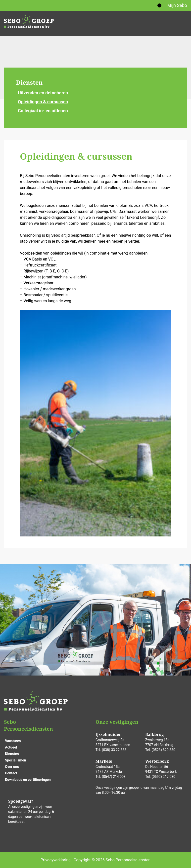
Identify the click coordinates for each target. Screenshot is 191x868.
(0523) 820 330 (164, 750)
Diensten (29, 82)
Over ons (12, 767)
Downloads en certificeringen (28, 780)
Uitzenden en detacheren (43, 93)
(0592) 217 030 (164, 777)
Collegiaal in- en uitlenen (43, 111)
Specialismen (16, 760)
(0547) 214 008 (114, 777)
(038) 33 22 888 (114, 750)
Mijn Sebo (177, 5)
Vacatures (13, 741)
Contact (11, 773)
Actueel (11, 747)
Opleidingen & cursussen (43, 102)
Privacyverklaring (56, 860)
